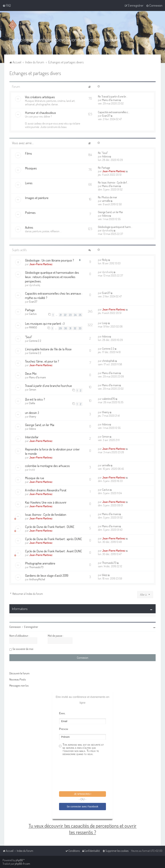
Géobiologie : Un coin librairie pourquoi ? (50, 260)
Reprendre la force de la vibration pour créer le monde (52, 451)
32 (75, 328)
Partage (30, 310)
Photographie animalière (40, 563)
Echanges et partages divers (35, 73)
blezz (105, 575)
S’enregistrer (31, 627)
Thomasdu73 (36, 567)
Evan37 (106, 116)
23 (70, 315)
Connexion (15, 627)
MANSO (33, 327)
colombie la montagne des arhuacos (47, 466)
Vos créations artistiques (40, 97)
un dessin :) (32, 413)
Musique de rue (35, 478)
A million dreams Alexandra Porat (46, 490)
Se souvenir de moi (23, 649)
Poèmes (30, 213)
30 (66, 328)
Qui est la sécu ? (35, 399)
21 (61, 315)
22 (65, 315)
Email (62, 713)
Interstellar (32, 437)
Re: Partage (104, 168)
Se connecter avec (82, 807)
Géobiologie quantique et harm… (115, 227)
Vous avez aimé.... (23, 143)
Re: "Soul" (103, 153)
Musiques (31, 168)
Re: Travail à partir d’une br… (113, 96)
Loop (105, 323)
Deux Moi (31, 373)
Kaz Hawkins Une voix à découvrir (46, 502)
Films (28, 153)
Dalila (32, 403)
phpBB (19, 860)
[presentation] (85, 774)
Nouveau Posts (18, 679)
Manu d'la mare (110, 100)
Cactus (33, 314)
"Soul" (29, 337)
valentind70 (109, 399)
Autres (29, 227)
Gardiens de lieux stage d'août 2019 (47, 575)
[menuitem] (7, 5)
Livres (29, 183)
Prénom (64, 729)
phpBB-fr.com (22, 864)
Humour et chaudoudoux (40, 113)
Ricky (105, 260)
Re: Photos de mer (108, 197)
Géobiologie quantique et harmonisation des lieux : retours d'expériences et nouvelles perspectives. (52, 277)
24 (75, 315)
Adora (105, 156)
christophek (108, 361)
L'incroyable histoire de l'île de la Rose (48, 349)
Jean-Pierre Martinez (114, 171)
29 (60, 328)
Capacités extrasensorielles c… (114, 112)
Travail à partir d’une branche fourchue (48, 386)
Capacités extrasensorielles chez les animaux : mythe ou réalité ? (54, 295)
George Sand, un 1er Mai (110, 212)
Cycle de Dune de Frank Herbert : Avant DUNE (53, 551)
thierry (33, 417)
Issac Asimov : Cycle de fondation (46, 514)
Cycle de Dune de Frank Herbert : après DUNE (53, 539)
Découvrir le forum (19, 673)
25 (80, 315)
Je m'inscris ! (82, 794)
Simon (33, 390)
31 (70, 328)
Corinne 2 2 (35, 341)
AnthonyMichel (37, 579)
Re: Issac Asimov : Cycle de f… (113, 182)
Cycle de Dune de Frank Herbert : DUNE (50, 527)
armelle (106, 201)
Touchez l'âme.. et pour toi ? (42, 361)
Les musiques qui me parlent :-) (45, 323)
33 (80, 328)
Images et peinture (37, 198)
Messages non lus (19, 685)
